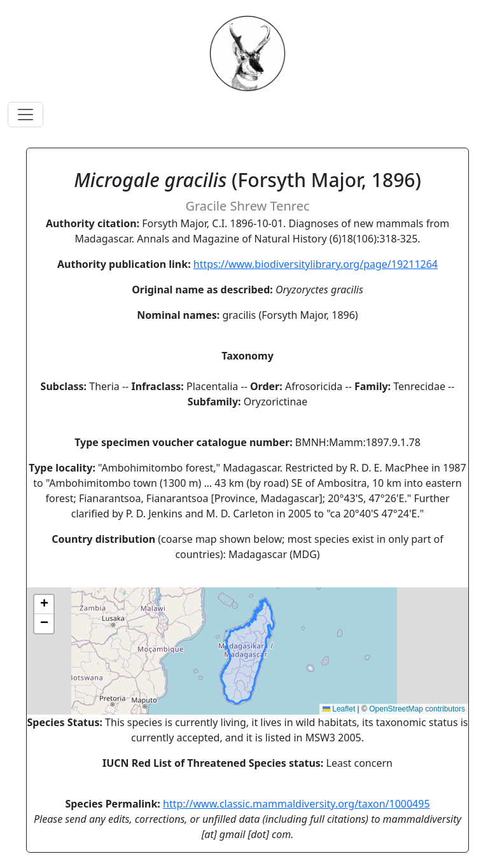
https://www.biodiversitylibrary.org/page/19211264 (316, 264)
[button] (44, 605)
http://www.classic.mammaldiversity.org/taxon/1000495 (296, 804)
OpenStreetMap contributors (417, 709)
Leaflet (339, 709)
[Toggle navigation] (25, 115)
